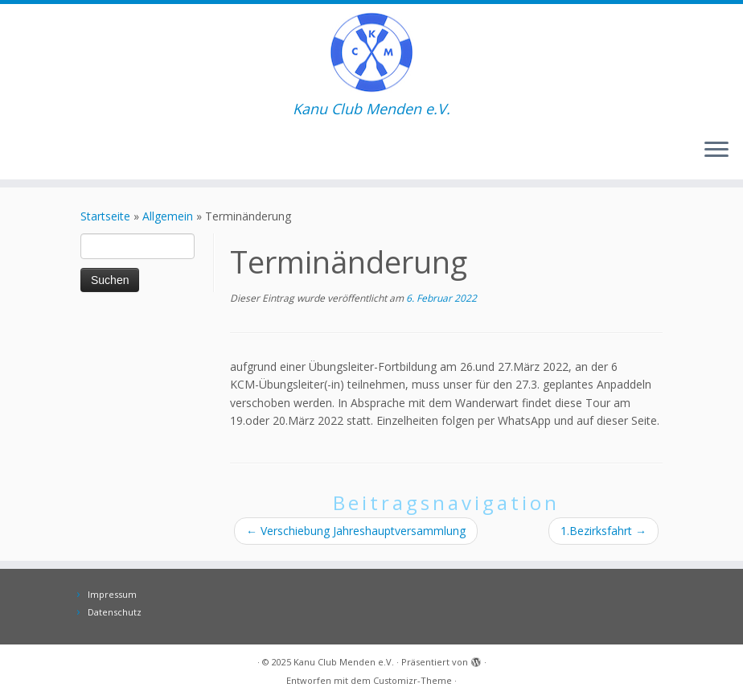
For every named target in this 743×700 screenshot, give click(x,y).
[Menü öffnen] (716, 150)
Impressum (112, 594)
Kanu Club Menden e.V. (344, 662)
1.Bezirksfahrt (603, 531)
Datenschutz (115, 612)
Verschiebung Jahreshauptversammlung (356, 531)
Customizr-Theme (413, 680)
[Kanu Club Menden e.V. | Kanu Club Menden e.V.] (371, 52)
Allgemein (168, 216)
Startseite (105, 216)
